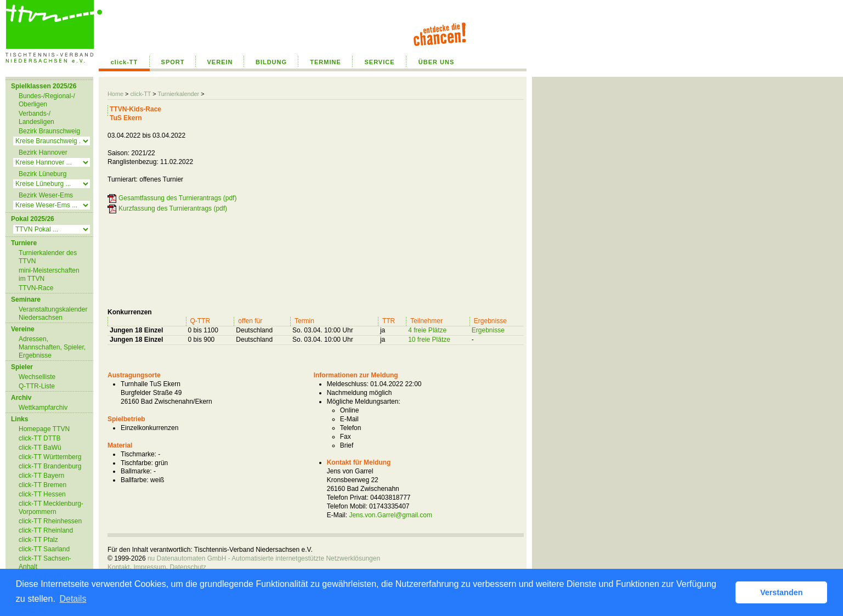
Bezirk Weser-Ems (46, 195)
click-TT (125, 62)
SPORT (173, 62)
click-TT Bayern (41, 476)
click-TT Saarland (44, 549)
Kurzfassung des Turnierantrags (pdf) (173, 208)
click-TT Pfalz (38, 540)
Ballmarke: (136, 471)
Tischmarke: (138, 454)
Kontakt (119, 567)
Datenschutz (188, 567)
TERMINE (326, 62)
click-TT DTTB (39, 438)
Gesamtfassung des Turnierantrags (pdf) (177, 198)
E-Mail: (337, 515)
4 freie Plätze (427, 330)
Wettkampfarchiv (43, 408)
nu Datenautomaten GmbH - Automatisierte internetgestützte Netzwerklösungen (264, 558)
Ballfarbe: (135, 480)
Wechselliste (37, 377)
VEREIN (220, 62)
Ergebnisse (488, 330)
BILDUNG (271, 62)
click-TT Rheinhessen (50, 521)
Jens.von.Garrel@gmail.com (391, 515)
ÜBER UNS (436, 62)
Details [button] (73, 599)
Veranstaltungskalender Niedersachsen (53, 313)
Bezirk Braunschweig (49, 131)
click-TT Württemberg (50, 457)
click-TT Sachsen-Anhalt (45, 563)
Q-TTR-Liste (37, 386)
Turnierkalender (178, 94)
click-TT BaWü (40, 448)
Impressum (149, 567)
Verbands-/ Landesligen (36, 118)
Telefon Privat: (348, 498)
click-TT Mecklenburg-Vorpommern (51, 508)
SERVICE (379, 62)
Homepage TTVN (44, 429)
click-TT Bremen (43, 485)
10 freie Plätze (429, 340)
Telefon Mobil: (347, 506)
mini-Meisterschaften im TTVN (49, 275)
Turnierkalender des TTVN (48, 257)
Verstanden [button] (782, 592)
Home (115, 94)
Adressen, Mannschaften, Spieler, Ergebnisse (52, 347)
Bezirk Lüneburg (43, 174)
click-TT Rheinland (46, 530)
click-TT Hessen (42, 494)
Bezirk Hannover (43, 152)
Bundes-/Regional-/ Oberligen (47, 100)
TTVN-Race (36, 288)
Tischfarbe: (137, 463)
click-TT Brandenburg (50, 466)
